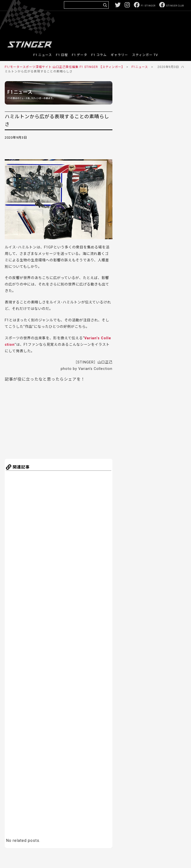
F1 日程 (62, 55)
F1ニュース (140, 67)
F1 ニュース (43, 55)
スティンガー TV (145, 55)
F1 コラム (99, 55)
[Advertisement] (93, 26)
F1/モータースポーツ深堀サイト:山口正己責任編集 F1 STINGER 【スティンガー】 (64, 67)
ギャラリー (119, 55)
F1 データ (80, 55)
